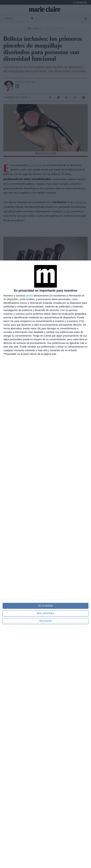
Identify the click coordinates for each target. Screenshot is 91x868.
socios (29, 296)
